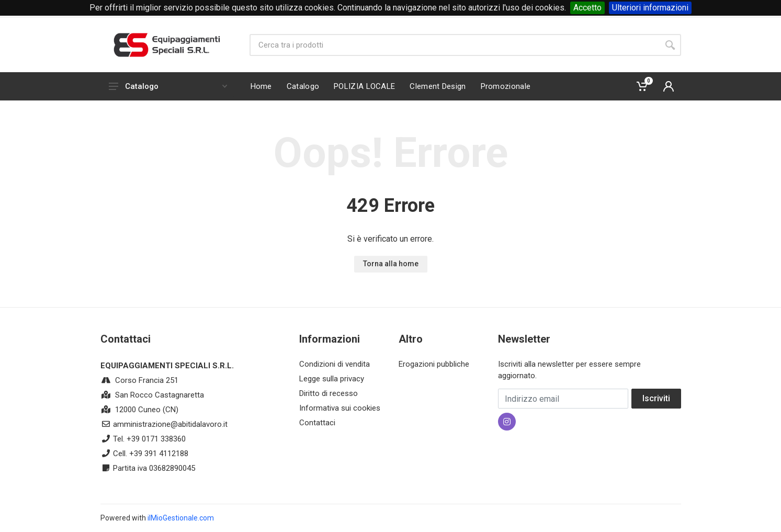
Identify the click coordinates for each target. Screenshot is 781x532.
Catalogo (168, 86)
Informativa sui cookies (340, 408)
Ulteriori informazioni (650, 8)
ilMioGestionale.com (181, 518)
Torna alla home (391, 264)
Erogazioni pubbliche (434, 364)
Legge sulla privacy (332, 379)
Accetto (587, 8)
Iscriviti (656, 398)
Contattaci (317, 423)
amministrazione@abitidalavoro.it (170, 424)
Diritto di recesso (329, 393)
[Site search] (454, 45)
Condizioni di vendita (335, 364)
